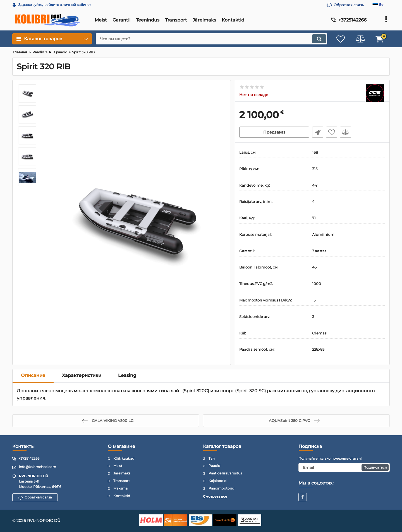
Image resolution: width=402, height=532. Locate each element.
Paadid (214, 466)
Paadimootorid (221, 488)
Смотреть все (215, 496)
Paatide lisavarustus (225, 473)
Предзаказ (274, 132)
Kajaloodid (217, 481)
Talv (212, 458)
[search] (211, 39)
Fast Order (318, 132)
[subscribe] (344, 467)
